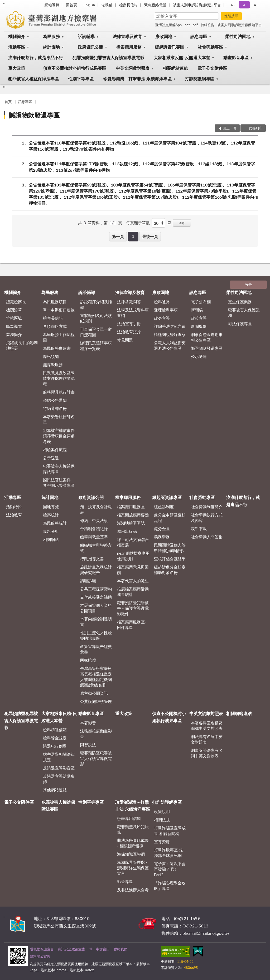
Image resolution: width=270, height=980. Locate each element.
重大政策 (17, 68)
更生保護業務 (240, 302)
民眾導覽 (14, 326)
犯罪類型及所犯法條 (133, 829)
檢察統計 (51, 515)
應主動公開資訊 (94, 693)
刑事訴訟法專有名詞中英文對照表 (207, 753)
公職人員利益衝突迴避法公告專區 (170, 345)
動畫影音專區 (236, 57)
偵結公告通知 (55, 400)
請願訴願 (88, 581)
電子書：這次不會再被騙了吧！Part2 (170, 869)
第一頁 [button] (118, 236)
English (89, 5)
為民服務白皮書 (57, 348)
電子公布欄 (201, 302)
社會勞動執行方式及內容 (207, 518)
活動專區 (17, 47)
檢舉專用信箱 (129, 818)
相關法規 (162, 820)
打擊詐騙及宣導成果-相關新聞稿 (170, 831)
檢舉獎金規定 (55, 738)
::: (4, 4)
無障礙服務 (53, 365)
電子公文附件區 (212, 68)
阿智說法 (88, 745)
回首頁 (71, 5)
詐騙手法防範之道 (170, 326)
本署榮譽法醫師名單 (59, 419)
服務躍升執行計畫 (59, 392)
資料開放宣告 (40, 956)
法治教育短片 (129, 332)
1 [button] (133, 236)
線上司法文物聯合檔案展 (133, 542)
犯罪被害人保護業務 (244, 313)
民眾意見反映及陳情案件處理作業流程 (59, 378)
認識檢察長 (16, 302)
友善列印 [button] (255, 128)
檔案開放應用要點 (133, 515)
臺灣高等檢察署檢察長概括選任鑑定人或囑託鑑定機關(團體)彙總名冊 (96, 677)
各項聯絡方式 (55, 326)
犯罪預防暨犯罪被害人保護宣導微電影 (108, 57)
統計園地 (51, 47)
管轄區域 (14, 318)
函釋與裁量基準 (94, 537)
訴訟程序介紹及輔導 (96, 304)
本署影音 (88, 723)
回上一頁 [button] (230, 128)
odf (195, 25)
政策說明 (162, 811)
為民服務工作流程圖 (59, 337)
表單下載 (199, 529)
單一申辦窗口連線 (59, 310)
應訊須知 (51, 356)
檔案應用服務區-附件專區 (132, 625)
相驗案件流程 (55, 450)
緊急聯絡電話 (155, 5)
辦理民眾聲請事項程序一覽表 (96, 346)
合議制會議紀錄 (94, 529)
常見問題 (125, 340)
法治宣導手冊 (129, 324)
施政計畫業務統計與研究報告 (96, 570)
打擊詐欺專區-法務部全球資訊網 (169, 853)
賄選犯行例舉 (55, 746)
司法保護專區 (240, 324)
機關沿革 (14, 310)
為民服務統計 (55, 523)
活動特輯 (14, 507)
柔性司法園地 (238, 36)
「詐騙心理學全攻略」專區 (170, 886)
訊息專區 (199, 36)
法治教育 (14, 515)
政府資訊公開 (90, 47)
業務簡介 (14, 334)
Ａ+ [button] (256, 5)
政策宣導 (199, 318)
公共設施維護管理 (96, 701)
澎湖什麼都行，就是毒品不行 (36, 57)
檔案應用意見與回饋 (133, 570)
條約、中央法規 (94, 520)
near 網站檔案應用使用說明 (133, 556)
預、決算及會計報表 (96, 509)
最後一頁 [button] (150, 236)
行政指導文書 (92, 559)
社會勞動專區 (210, 47)
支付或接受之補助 (96, 597)
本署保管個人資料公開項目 (96, 608)
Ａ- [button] (232, 5)
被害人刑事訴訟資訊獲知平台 (197, 5)
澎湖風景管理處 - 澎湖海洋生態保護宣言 (133, 868)
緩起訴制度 (164, 507)
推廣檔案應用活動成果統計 (133, 592)
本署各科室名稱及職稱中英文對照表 (207, 725)
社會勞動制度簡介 (207, 507)
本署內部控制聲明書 (96, 622)
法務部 (107, 5)
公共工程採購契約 (96, 589)
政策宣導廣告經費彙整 (96, 649)
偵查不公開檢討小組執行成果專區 (75, 68)
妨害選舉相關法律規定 (59, 757)
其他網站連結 (55, 790)
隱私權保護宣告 (42, 949)
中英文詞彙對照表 (133, 68)
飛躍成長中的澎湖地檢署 (22, 345)
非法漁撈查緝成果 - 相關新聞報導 (133, 843)
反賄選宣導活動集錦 (59, 779)
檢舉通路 (162, 302)
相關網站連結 (175, 68)
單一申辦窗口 (99, 949)
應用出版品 (127, 531)
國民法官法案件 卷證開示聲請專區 (59, 482)
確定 (182, 223)
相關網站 (51, 539)
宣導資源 (162, 842)
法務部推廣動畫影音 (96, 734)
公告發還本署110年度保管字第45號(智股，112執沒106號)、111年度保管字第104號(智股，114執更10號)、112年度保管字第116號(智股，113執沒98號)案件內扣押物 (142, 146)
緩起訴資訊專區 (170, 47)
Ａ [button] (244, 5)
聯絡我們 (120, 949)
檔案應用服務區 (131, 507)
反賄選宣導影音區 (59, 768)
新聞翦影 (199, 326)
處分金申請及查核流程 (170, 518)
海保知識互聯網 (131, 854)
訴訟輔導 (86, 36)
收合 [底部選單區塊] (248, 284)
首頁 (8, 102)
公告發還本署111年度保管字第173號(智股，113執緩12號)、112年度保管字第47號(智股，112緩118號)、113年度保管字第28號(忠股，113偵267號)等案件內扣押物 (142, 166)
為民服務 (51, 36)
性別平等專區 (81, 79)
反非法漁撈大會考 (133, 890)
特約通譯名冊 (55, 408)
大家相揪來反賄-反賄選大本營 (182, 57)
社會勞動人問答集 (207, 537)
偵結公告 (208, 25)
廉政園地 (164, 36)
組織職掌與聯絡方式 (96, 548)
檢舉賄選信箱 (55, 730)
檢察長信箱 (128, 5)
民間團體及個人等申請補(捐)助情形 (170, 548)
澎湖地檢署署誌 (131, 523)
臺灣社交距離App (168, 25)
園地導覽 (51, 507)
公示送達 (51, 458)
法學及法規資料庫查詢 (133, 313)
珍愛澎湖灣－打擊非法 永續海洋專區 (137, 79)
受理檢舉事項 (166, 310)
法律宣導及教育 (127, 36)
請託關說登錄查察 (170, 334)
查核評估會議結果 (170, 559)
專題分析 (51, 531)
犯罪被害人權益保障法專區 (33, 79)
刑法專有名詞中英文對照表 (207, 739)
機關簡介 (17, 36)
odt (187, 25)
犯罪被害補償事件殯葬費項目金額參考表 (59, 436)
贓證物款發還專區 (34, 115)
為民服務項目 (55, 302)
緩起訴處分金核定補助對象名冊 (170, 570)
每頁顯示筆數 (138, 223)
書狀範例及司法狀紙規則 (96, 318)
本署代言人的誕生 (133, 581)
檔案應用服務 (129, 47)
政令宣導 (162, 318)
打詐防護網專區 (200, 79)
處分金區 (162, 529)
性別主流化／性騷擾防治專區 (96, 635)
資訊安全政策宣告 (71, 949)
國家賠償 (88, 660)
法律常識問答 (129, 302)
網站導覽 (52, 5)
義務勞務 (162, 537)
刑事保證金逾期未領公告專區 (207, 337)
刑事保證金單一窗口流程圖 (96, 332)
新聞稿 (197, 310)
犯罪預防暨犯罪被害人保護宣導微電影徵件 (133, 608)
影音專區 (125, 881)
